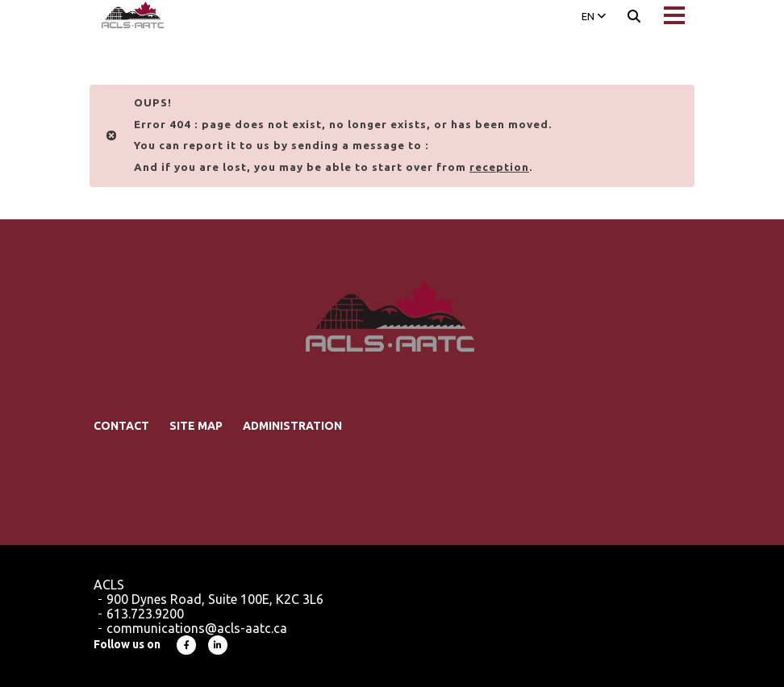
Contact (121, 426)
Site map (196, 426)
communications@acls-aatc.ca (197, 628)
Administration (292, 426)
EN (594, 16)
